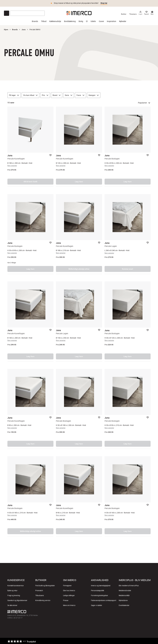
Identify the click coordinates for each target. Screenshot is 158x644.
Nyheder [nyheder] (123, 21)
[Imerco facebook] (125, 612)
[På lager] (14, 94)
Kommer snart (128, 268)
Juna (24, 29)
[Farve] (80, 94)
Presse (66, 600)
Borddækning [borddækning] (70, 21)
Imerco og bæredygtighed (101, 585)
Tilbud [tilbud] (44, 21)
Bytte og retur (12, 590)
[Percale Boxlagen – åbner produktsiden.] (128, 146)
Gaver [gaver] (101, 21)
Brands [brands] (35, 21)
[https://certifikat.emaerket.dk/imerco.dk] (148, 641)
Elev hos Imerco (69, 590)
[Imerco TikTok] (137, 612)
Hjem (6, 29)
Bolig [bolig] (81, 21)
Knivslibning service (43, 600)
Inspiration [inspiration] (112, 21)
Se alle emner (12, 605)
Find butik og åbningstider (45, 585)
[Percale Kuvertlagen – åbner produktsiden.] (30, 146)
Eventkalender (124, 605)
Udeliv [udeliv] (93, 21)
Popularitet (144, 102)
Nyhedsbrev (123, 600)
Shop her (104, 3)
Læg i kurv (79, 181)
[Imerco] (79, 12)
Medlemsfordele (125, 590)
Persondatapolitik (98, 590)
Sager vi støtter (97, 605)
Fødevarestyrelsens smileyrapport (104, 600)
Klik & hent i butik (30, 181)
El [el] (87, 21)
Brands (15, 29)
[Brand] (57, 94)
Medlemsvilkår (124, 595)
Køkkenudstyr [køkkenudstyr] (55, 21)
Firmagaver (67, 585)
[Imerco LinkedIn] (149, 612)
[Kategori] (94, 94)
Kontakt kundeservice (15, 585)
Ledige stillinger (69, 595)
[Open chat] (7, 12)
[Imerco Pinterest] (143, 612)
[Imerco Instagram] (131, 612)
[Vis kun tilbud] (30, 94)
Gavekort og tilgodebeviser (17, 600)
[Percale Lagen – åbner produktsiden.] (128, 233)
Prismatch (39, 590)
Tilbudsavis (40, 595)
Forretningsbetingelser (99, 595)
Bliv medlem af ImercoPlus (129, 585)
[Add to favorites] (50, 154)
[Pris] (45, 94)
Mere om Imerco (69, 605)
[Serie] (69, 94)
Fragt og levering (14, 595)
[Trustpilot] (22, 641)
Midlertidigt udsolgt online (79, 268)
